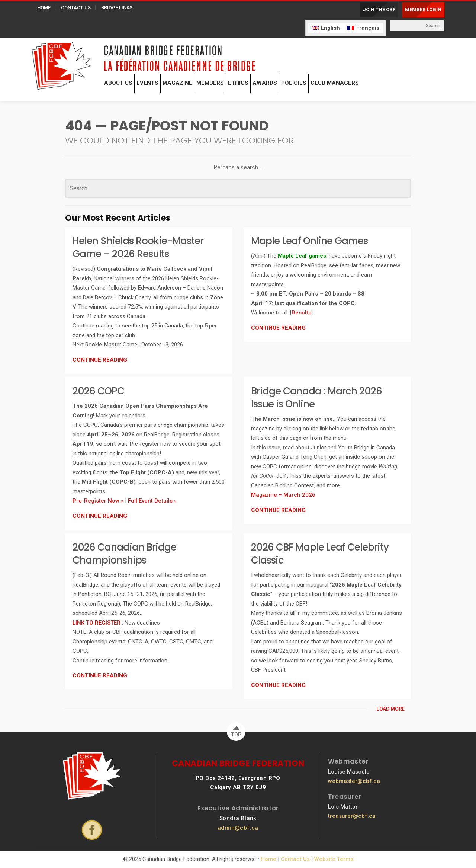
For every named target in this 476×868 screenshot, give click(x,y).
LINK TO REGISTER (97, 623)
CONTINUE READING (100, 360)
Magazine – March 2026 (283, 495)
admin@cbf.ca (238, 828)
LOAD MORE (390, 709)
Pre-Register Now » (98, 501)
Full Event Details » (152, 501)
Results (301, 313)
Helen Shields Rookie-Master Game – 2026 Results (138, 247)
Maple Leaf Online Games (309, 241)
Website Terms (334, 859)
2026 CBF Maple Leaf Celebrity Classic (320, 554)
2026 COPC (98, 391)
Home (268, 859)
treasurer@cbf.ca (352, 816)
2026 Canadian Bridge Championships (124, 554)
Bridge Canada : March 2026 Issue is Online (316, 398)
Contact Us (295, 859)
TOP (236, 730)
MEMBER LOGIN (423, 9)
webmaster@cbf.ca (354, 781)
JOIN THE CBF (379, 9)
